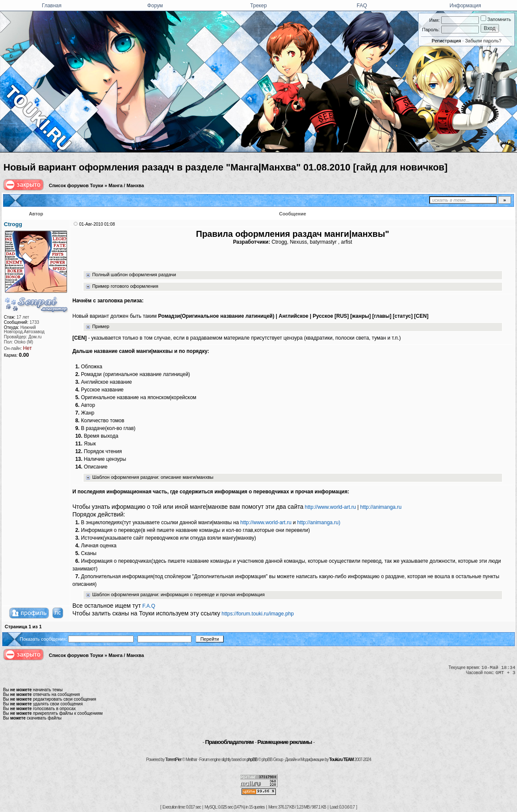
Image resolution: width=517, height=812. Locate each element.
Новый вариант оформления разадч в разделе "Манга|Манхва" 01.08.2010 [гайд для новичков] (226, 167)
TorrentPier (173, 760)
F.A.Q (149, 606)
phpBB (252, 760)
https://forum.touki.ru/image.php (258, 614)
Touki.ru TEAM (342, 760)
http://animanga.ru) (319, 522)
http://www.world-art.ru (330, 507)
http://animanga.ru (381, 507)
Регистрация (447, 41)
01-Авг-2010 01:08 (97, 224)
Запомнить (496, 19)
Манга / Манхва (126, 185)
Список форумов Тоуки (76, 185)
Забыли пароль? (483, 41)
